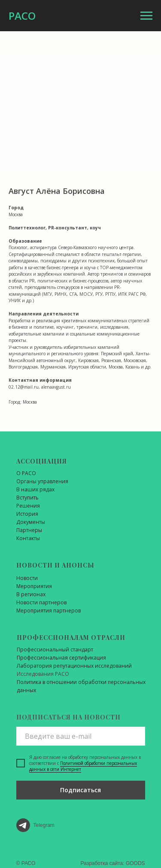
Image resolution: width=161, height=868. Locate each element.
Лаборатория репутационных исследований (74, 666)
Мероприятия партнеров (49, 611)
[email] (81, 736)
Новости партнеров (41, 602)
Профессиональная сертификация (61, 658)
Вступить (27, 498)
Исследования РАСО (43, 674)
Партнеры (29, 530)
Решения (28, 506)
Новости (27, 578)
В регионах (31, 594)
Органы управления (42, 481)
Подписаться (80, 790)
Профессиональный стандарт (55, 650)
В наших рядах (35, 489)
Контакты (28, 538)
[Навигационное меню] (146, 16)
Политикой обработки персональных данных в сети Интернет (83, 766)
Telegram (44, 825)
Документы (31, 522)
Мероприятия (34, 586)
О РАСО (26, 473)
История (27, 514)
